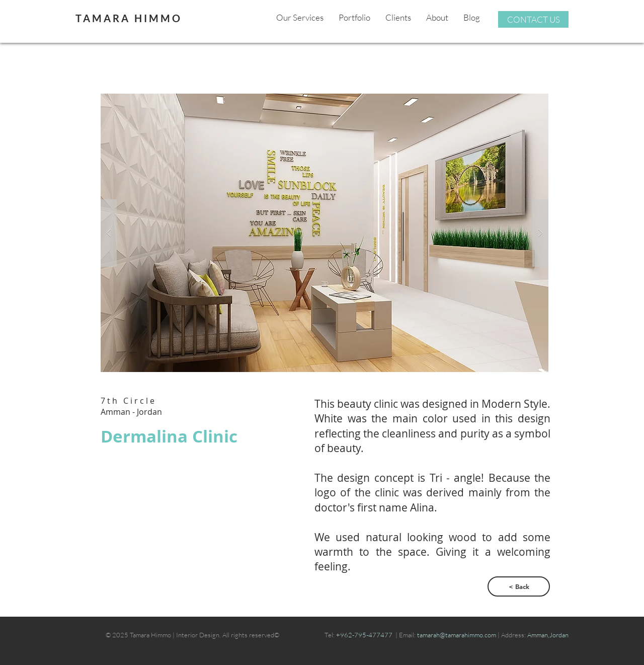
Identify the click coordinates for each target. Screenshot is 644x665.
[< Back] (519, 586)
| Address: (512, 635)
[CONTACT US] (533, 19)
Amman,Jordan (548, 635)
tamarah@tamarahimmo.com (457, 635)
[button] (325, 233)
